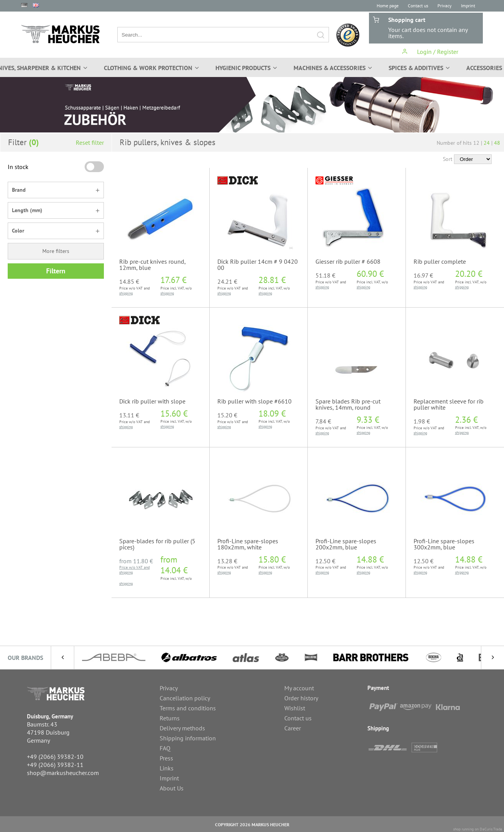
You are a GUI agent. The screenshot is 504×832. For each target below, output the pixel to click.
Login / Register (430, 52)
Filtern (56, 271)
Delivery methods (182, 728)
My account (299, 688)
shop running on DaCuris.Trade (478, 829)
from (136, 561)
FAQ (165, 748)
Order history (301, 698)
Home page (388, 6)
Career (293, 728)
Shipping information (188, 738)
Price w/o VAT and (134, 567)
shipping (126, 293)
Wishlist (295, 708)
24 (487, 143)
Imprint (468, 6)
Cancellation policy (185, 698)
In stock (18, 167)
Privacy (445, 6)
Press (166, 758)
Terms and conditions (188, 708)
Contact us (418, 6)
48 (497, 143)
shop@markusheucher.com (63, 773)
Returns (170, 718)
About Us (172, 788)
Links (167, 768)
